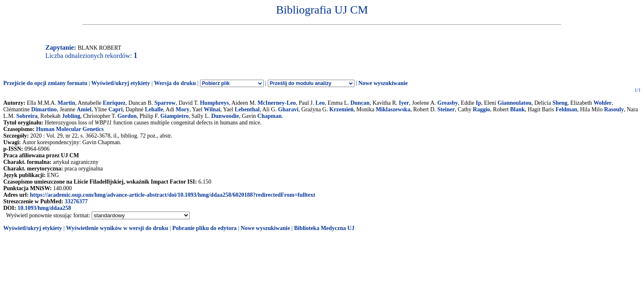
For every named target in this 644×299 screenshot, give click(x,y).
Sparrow (165, 103)
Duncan (360, 103)
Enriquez (114, 103)
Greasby (448, 103)
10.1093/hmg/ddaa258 (44, 208)
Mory (183, 109)
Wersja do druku (175, 83)
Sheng (560, 103)
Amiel (84, 109)
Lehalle (154, 109)
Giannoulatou (515, 103)
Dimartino (44, 109)
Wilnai (212, 109)
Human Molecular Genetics (70, 129)
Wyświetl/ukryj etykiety (121, 83)
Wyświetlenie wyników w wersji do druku (117, 228)
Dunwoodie (225, 116)
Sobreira (27, 116)
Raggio (481, 109)
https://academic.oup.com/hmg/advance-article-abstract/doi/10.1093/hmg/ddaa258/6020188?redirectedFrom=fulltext (172, 195)
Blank (517, 109)
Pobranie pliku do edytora (204, 228)
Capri (116, 109)
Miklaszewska (393, 109)
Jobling (71, 116)
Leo (320, 103)
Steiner (446, 109)
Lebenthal (247, 109)
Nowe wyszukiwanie (383, 83)
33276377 (76, 201)
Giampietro (174, 116)
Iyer (404, 103)
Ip (478, 103)
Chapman (270, 116)
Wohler (603, 103)
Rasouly (614, 109)
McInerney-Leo (277, 103)
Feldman (566, 109)
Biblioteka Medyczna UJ (324, 228)
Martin (66, 103)
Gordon (127, 116)
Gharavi (288, 109)
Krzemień (342, 109)
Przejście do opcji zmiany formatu (45, 83)
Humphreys (215, 103)
